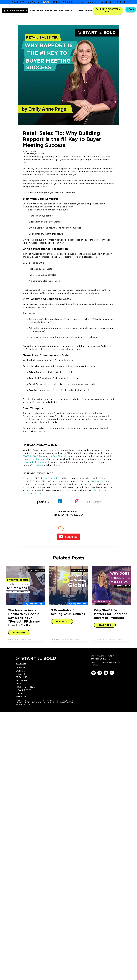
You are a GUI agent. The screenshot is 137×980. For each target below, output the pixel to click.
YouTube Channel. (58, 456)
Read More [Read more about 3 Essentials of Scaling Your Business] (62, 621)
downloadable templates (35, 462)
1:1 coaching (37, 465)
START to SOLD (97, 481)
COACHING (37, 11)
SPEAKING (51, 11)
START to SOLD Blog (33, 456)
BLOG (89, 11)
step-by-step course (37, 459)
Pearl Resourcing (51, 478)
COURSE (79, 11)
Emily (26, 478)
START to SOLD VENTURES (59, 703)
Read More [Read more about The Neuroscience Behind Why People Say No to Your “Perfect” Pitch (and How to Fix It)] (19, 633)
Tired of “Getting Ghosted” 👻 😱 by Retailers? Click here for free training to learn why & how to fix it (69, 2)
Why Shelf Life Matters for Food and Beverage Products (111, 614)
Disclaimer (39, 703)
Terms (33, 703)
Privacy (46, 703)
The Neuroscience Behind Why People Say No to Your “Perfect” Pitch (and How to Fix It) (24, 618)
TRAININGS (65, 11)
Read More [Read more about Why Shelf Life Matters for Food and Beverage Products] (105, 625)
